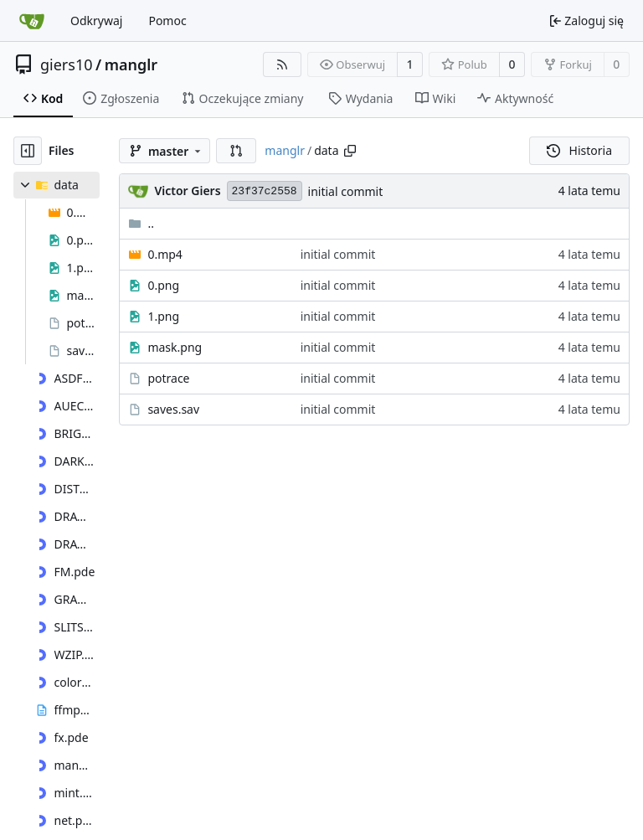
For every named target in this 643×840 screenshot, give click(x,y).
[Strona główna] (32, 21)
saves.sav (173, 409)
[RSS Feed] (282, 64)
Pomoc (167, 21)
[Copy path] (350, 151)
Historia (579, 150)
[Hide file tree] (28, 151)
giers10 (67, 64)
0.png (163, 285)
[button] (236, 151)
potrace (168, 378)
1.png (163, 316)
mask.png (175, 347)
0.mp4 (165, 254)
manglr (131, 64)
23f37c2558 (265, 191)
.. (141, 223)
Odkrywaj (96, 21)
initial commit (346, 191)
